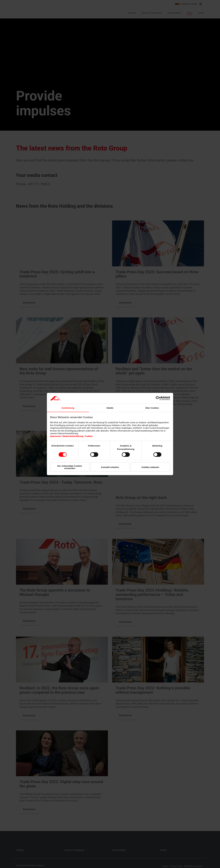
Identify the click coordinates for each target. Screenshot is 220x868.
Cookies (89, 436)
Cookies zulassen (150, 467)
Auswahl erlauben (110, 467)
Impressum (55, 436)
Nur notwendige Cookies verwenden (70, 467)
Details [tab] (110, 408)
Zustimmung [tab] (68, 408)
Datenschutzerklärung (73, 436)
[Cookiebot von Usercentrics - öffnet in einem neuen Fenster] (158, 398)
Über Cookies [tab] (152, 408)
